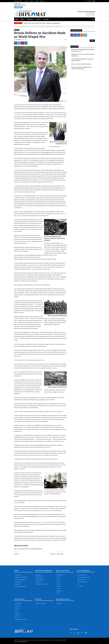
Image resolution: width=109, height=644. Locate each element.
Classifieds (18, 584)
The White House (82, 575)
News (22, 19)
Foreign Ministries (40, 580)
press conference (43, 522)
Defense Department (83, 582)
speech (19, 508)
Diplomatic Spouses (41, 603)
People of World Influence (21, 577)
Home (17, 19)
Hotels (58, 584)
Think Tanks (39, 582)
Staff (16, 610)
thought (27, 229)
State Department (82, 580)
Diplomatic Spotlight (20, 580)
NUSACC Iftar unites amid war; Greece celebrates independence (42, 23)
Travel (58, 593)
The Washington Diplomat (25, 26)
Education (59, 586)
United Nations (40, 577)
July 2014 (17, 554)
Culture (46, 19)
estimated (40, 180)
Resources (30, 19)
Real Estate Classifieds (20, 586)
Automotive (59, 575)
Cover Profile (18, 575)
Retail (58, 582)
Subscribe (27, 1)
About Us (32, 1)
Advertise (42, 1)
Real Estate (59, 591)
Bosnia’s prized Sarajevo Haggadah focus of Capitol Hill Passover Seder (82, 68)
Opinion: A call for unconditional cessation (81, 64)
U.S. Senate (80, 586)
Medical (58, 577)
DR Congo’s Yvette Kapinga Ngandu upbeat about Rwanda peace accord (83, 50)
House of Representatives (84, 577)
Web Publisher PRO (23, 642)
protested (25, 427)
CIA (78, 584)
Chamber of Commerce (42, 584)
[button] (93, 19)
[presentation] (92, 23)
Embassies (38, 575)
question (51, 273)
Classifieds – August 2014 (57, 554)
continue (42, 174)
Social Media (18, 603)
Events (38, 19)
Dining (58, 580)
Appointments (19, 582)
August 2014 (34, 26)
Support (37, 1)
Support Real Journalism (21, 619)
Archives (17, 613)
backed (37, 196)
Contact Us (93, 15)
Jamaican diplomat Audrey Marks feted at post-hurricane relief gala (82, 60)
